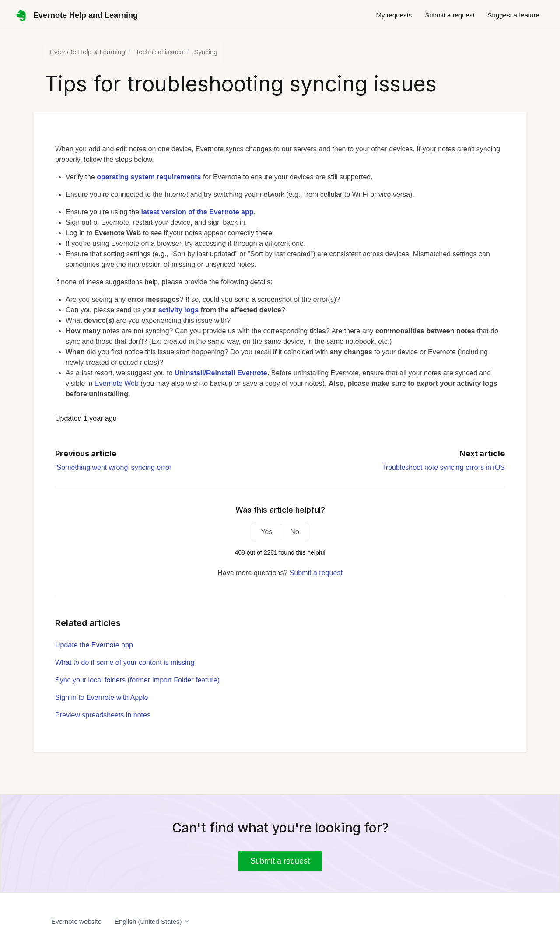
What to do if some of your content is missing (125, 663)
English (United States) (152, 921)
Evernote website (76, 921)
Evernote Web (117, 383)
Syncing (205, 52)
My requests (394, 15)
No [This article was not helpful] (294, 532)
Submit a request (450, 15)
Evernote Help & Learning (87, 52)
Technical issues (159, 52)
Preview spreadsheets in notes (103, 715)
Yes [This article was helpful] (266, 532)
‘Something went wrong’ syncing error (113, 467)
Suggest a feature (514, 15)
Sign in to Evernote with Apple (102, 698)
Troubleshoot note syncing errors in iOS (443, 467)
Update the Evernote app (94, 645)
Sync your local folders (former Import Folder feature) (137, 680)
